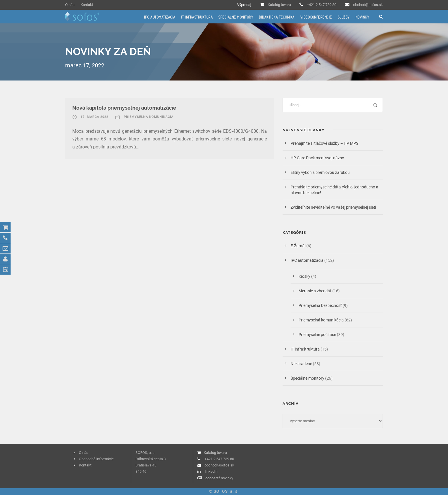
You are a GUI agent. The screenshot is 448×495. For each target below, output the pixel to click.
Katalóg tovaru (279, 5)
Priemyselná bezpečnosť (320, 305)
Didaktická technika (277, 17)
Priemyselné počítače (317, 335)
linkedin (211, 471)
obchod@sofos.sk (368, 5)
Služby (344, 17)
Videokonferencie (316, 17)
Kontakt (87, 5)
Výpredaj (244, 5)
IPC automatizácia (160, 17)
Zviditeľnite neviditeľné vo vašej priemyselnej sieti (333, 207)
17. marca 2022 (94, 117)
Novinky (362, 17)
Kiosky (304, 276)
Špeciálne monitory (236, 17)
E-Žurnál (298, 246)
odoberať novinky (219, 478)
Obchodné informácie (96, 459)
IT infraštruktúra (197, 17)
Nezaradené (301, 364)
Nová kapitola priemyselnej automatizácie (124, 108)
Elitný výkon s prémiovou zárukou (320, 172)
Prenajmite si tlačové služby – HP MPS (325, 143)
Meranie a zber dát (315, 291)
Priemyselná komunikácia (149, 117)
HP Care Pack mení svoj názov (317, 158)
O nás (70, 5)
